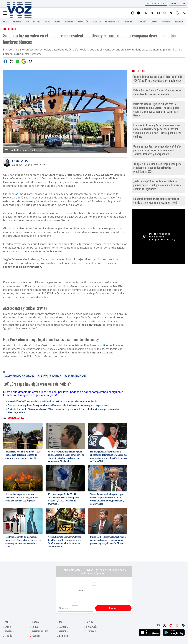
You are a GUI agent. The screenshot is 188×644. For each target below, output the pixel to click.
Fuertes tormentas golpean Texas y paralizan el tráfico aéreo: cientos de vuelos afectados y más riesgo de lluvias (58, 405)
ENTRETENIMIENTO (112, 22)
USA (27, 22)
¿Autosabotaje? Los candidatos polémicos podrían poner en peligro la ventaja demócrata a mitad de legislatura (157, 186)
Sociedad (97, 22)
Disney (42, 376)
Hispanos (17, 22)
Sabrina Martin (23, 161)
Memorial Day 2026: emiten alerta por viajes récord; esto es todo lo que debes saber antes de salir (52, 401)
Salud (47, 22)
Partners (166, 22)
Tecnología (142, 22)
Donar (6, 22)
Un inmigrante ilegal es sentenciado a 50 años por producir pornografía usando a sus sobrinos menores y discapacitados (157, 151)
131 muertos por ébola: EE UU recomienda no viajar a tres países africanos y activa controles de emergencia (63, 499)
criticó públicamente (112, 345)
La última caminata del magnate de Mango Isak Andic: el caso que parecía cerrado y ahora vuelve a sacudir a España (23, 542)
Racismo (56, 376)
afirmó (19, 194)
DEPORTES (128, 22)
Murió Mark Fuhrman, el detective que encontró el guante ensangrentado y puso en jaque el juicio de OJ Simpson (108, 540)
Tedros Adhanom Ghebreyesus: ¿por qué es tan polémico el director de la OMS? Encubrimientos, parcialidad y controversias (107, 499)
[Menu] (5, 13)
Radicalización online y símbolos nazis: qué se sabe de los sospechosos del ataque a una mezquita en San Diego (23, 455)
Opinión (154, 22)
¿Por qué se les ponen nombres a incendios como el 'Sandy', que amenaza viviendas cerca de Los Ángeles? (24, 497)
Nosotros (179, 22)
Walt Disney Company (20, 376)
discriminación (76, 376)
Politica (37, 22)
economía (69, 22)
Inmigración (83, 22)
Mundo (58, 22)
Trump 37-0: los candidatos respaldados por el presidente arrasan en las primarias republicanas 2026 (158, 168)
